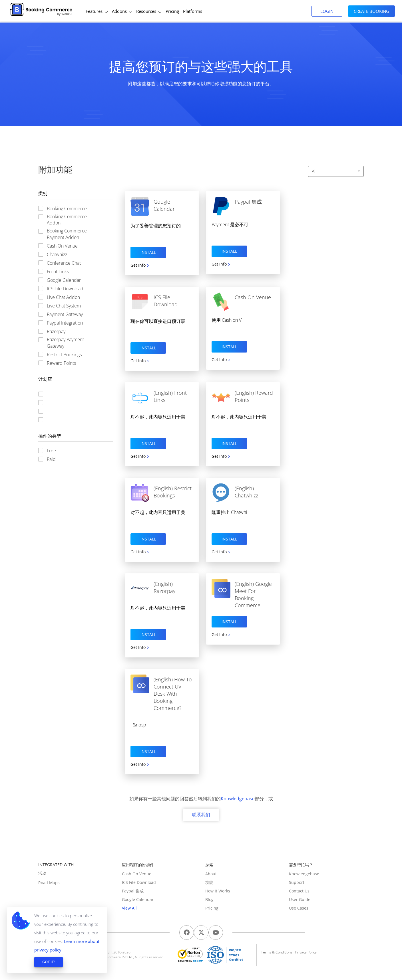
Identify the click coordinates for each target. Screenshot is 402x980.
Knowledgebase (238, 799)
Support (297, 882)
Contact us (299, 891)
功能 (209, 882)
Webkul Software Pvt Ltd (113, 957)
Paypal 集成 (133, 891)
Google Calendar (138, 899)
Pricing (212, 908)
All (336, 171)
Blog (209, 899)
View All (129, 908)
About (211, 874)
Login (327, 11)
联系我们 (201, 815)
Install (148, 252)
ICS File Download (139, 882)
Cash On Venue (137, 874)
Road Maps (49, 883)
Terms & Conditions (277, 952)
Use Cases (299, 908)
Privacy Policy (306, 952)
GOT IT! (49, 962)
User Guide (300, 899)
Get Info (138, 265)
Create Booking (371, 11)
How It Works (218, 891)
